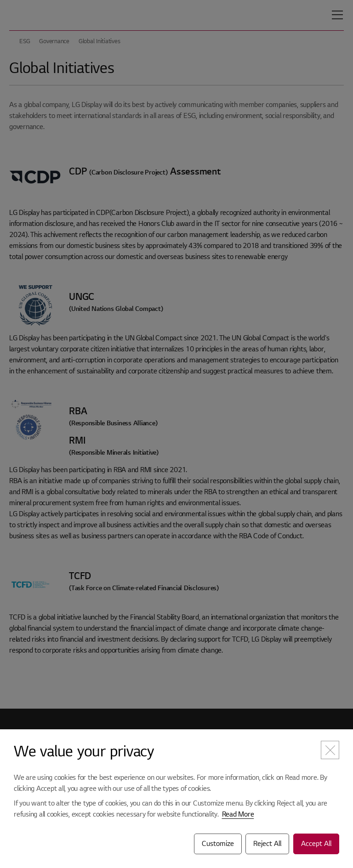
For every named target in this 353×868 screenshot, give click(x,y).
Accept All (316, 844)
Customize (218, 844)
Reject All (267, 844)
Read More (238, 814)
